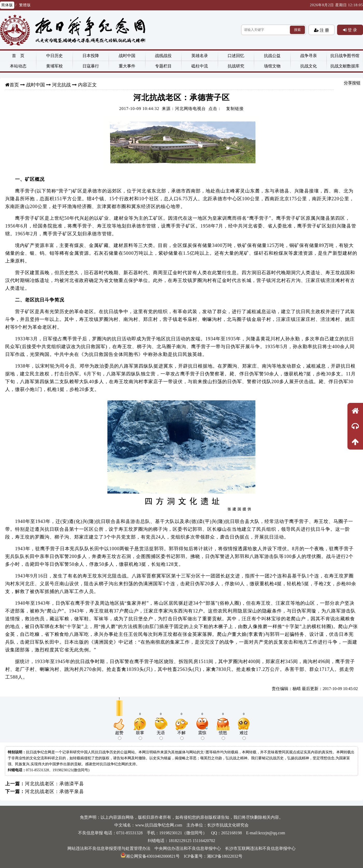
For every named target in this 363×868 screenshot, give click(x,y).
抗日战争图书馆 (345, 56)
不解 (181, 735)
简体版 (7, 5)
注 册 (324, 30)
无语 (161, 735)
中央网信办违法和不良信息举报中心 (188, 848)
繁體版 (25, 5)
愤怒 (223, 735)
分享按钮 (352, 83)
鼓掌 (140, 735)
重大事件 (127, 66)
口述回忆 (236, 56)
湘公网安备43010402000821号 (150, 856)
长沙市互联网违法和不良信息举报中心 (260, 848)
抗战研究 (236, 66)
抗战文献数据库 (345, 66)
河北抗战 (61, 85)
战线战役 (163, 56)
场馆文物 (272, 66)
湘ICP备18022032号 (225, 856)
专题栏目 (163, 66)
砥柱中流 (200, 66)
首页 (14, 85)
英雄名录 (200, 56)
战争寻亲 (309, 56)
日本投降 (91, 56)
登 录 (352, 30)
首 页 (18, 56)
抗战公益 (272, 56)
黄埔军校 (54, 66)
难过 (244, 735)
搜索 (297, 30)
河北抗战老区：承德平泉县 (54, 791)
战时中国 (127, 56)
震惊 (202, 735)
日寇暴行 (91, 66)
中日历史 (54, 56)
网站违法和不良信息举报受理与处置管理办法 (109, 848)
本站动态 (18, 66)
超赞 (119, 735)
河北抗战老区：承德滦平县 (54, 784)
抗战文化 (309, 66)
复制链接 (235, 109)
